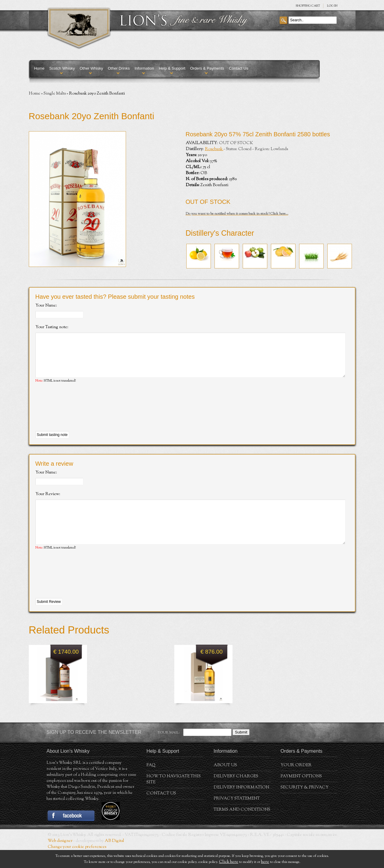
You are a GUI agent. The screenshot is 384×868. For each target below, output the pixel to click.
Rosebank (214, 149)
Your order (296, 783)
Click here (229, 862)
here (265, 862)
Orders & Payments (207, 68)
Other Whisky (91, 68)
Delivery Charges (236, 794)
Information (144, 68)
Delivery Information (241, 806)
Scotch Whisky (62, 68)
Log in (332, 6)
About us (225, 783)
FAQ (151, 783)
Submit (241, 750)
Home (39, 68)
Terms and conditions (242, 828)
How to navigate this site (174, 797)
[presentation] (81, 416)
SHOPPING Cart (308, 6)
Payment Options (301, 794)
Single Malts (55, 94)
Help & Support (172, 68)
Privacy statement (237, 817)
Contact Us (238, 68)
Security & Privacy (304, 806)
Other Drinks (119, 68)
